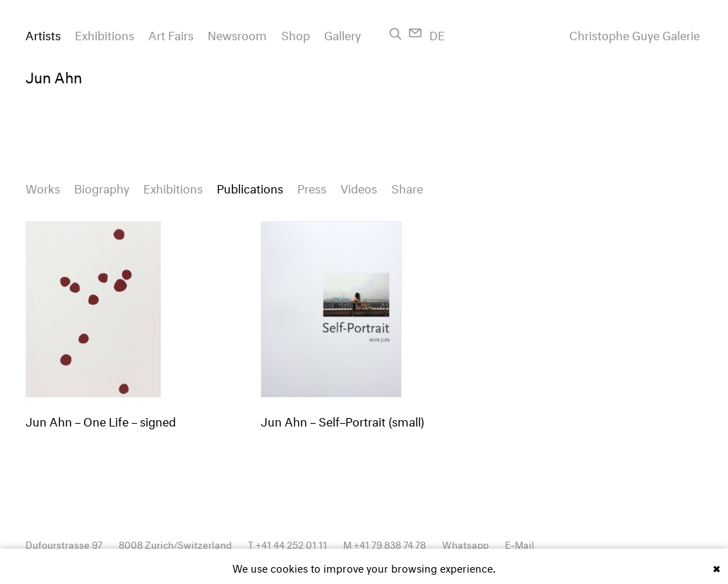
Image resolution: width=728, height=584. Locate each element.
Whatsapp (465, 543)
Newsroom (237, 34)
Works (43, 187)
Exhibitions (105, 34)
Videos (359, 187)
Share (407, 187)
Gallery (342, 34)
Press (312, 187)
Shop (296, 34)
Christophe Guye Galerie (634, 34)
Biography (102, 187)
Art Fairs (171, 34)
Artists (43, 34)
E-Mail (520, 543)
